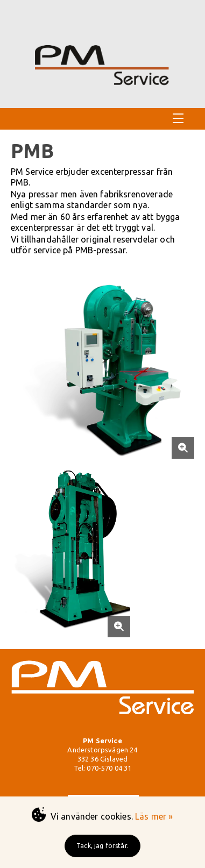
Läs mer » (154, 816)
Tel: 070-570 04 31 (103, 768)
